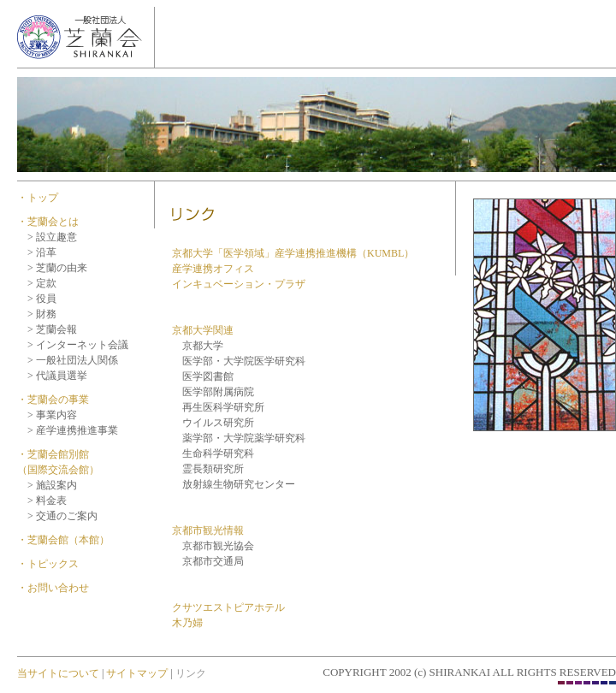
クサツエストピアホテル (228, 607)
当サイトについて (58, 673)
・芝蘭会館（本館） (63, 540)
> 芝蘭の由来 (57, 268)
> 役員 (42, 299)
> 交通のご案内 (62, 516)
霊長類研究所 (213, 469)
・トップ (38, 198)
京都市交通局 (208, 561)
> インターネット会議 (78, 345)
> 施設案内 (52, 485)
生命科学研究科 (218, 453)
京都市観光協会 (213, 546)
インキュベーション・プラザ (239, 284)
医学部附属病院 (213, 392)
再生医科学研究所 (218, 407)
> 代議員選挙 (57, 376)
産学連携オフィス (213, 269)
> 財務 (42, 314)
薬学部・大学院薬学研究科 (244, 438)
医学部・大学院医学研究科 (239, 361)
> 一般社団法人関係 (73, 360)
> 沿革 (42, 252)
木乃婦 (187, 623)
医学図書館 (203, 376)
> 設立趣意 (52, 237)
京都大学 (198, 346)
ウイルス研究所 (213, 423)
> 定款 (42, 283)
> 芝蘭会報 (52, 329)
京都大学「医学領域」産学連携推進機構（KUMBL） (293, 253)
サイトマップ (136, 673)
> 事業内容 (52, 415)
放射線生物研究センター (239, 484)
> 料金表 (47, 500)
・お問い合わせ (53, 588)
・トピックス (48, 564)
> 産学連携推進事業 (73, 430)
